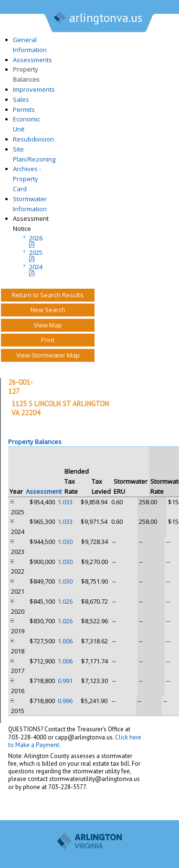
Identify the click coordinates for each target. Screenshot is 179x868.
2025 (36, 252)
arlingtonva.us (97, 19)
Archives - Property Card (27, 179)
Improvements (34, 89)
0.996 (65, 701)
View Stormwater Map (48, 355)
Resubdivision (33, 139)
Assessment (44, 491)
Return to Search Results (48, 295)
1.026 (65, 601)
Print (48, 340)
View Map (48, 325)
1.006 (65, 641)
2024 (36, 267)
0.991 (65, 681)
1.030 (65, 542)
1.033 (65, 502)
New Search (48, 310)
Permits (24, 109)
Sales (21, 99)
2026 (36, 238)
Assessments (32, 60)
